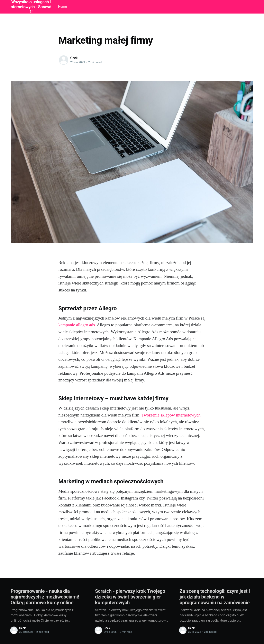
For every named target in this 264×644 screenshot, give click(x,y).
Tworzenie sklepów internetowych (171, 415)
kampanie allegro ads (77, 325)
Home (62, 7)
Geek (74, 58)
